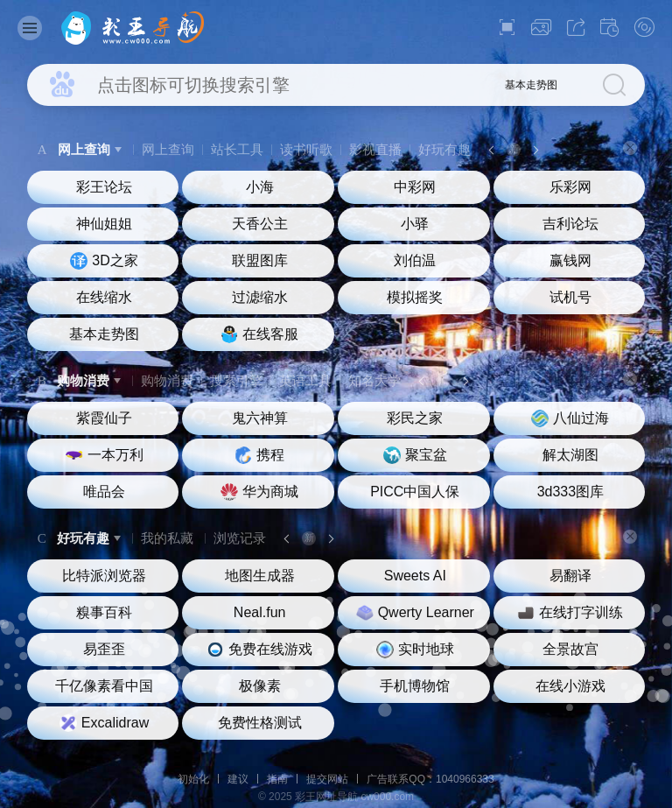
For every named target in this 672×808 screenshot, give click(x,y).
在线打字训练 (570, 613)
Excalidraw (104, 723)
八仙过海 (570, 418)
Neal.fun (260, 612)
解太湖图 (570, 455)
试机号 (570, 297)
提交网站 (327, 779)
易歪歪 (104, 649)
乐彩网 (570, 187)
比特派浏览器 (104, 576)
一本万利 (105, 455)
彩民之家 (415, 418)
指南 (277, 779)
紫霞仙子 (104, 418)
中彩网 (415, 187)
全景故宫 (570, 649)
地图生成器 (260, 576)
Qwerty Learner (415, 613)
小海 (260, 187)
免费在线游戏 (259, 650)
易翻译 (570, 576)
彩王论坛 (104, 187)
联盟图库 (260, 260)
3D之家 (104, 261)
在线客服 (259, 334)
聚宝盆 (415, 455)
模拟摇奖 (415, 297)
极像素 (260, 686)
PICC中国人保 (415, 492)
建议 (238, 779)
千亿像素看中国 (104, 686)
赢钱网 (570, 260)
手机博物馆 (415, 686)
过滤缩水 (260, 297)
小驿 (415, 224)
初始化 (193, 779)
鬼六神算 (260, 418)
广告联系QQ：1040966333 (430, 779)
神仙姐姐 (104, 224)
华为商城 (259, 492)
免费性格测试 (260, 723)
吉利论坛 (570, 224)
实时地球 (415, 650)
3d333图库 (571, 492)
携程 (259, 455)
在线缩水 (104, 297)
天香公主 (260, 224)
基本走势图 (531, 85)
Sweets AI (415, 576)
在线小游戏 (570, 686)
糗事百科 (104, 612)
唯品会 (104, 492)
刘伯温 (415, 260)
